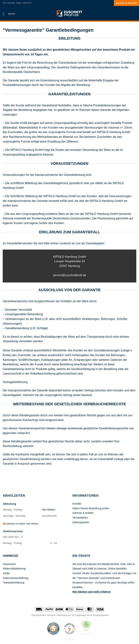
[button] (9, 14)
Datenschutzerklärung (16, 578)
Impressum (9, 564)
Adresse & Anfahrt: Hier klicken (21, 524)
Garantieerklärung (14, 583)
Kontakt (77, 504)
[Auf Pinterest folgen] (73, 639)
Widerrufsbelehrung (14, 569)
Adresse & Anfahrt (83, 513)
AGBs (6, 573)
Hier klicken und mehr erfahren (92, 592)
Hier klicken (49, 510)
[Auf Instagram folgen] (69, 639)
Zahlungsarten (81, 522)
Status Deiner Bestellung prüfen (91, 508)
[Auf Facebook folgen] (66, 639)
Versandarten (80, 518)
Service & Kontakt (126, 3)
